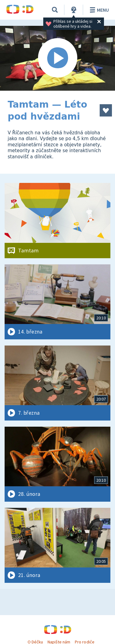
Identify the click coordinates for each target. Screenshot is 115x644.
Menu (98, 10)
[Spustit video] (57, 58)
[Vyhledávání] (55, 10)
